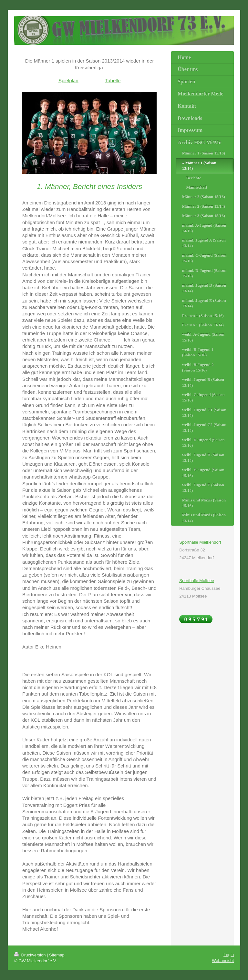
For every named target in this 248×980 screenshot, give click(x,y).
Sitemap (57, 955)
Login (229, 955)
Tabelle (113, 80)
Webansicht (223, 960)
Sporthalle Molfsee (197, 581)
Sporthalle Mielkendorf (200, 542)
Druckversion (31, 955)
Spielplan (68, 80)
